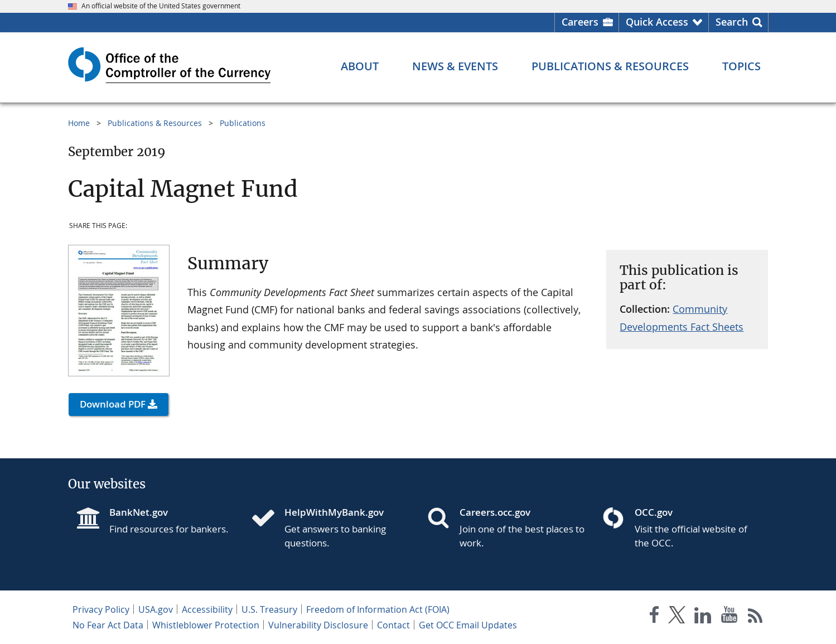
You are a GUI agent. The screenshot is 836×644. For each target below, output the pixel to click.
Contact (393, 625)
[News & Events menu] (455, 66)
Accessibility (207, 609)
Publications (243, 123)
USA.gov (156, 609)
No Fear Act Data (108, 625)
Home (79, 123)
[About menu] (360, 66)
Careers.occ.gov (495, 512)
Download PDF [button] (113, 404)
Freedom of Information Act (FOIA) (378, 609)
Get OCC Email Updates (468, 625)
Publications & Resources (155, 123)
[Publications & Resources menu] (610, 66)
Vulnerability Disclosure (318, 625)
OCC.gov (654, 512)
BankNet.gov (139, 512)
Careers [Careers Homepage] (580, 22)
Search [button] (732, 22)
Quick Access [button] (657, 22)
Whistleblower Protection (206, 625)
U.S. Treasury (269, 609)
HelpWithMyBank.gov (334, 512)
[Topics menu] (741, 66)
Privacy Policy (101, 609)
